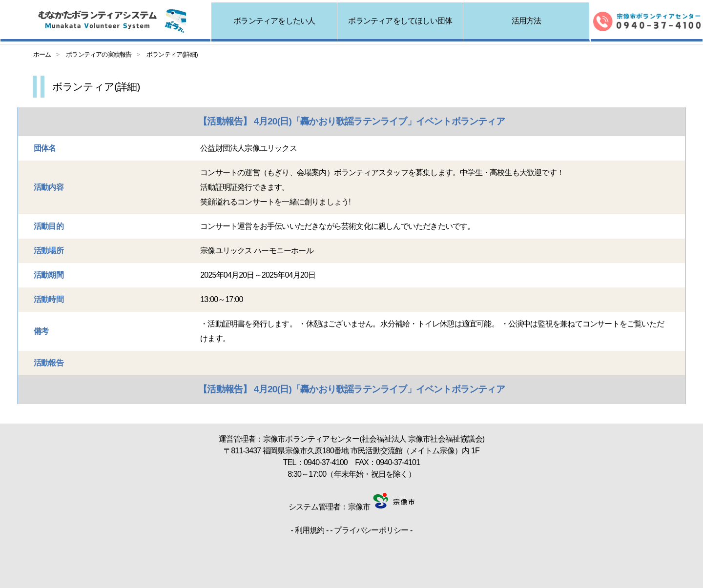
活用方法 (527, 21)
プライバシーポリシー (371, 530)
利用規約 (310, 530)
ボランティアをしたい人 (274, 21)
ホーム (42, 54)
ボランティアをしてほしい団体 (400, 21)
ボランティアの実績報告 (99, 54)
